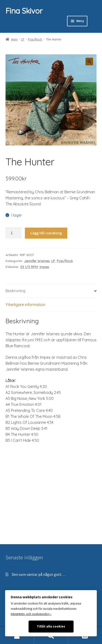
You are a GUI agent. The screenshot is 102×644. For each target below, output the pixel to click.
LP (23, 39)
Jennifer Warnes (37, 261)
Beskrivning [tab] (15, 291)
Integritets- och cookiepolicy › (31, 614)
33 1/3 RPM (29, 267)
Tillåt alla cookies (51, 626)
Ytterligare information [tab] (25, 305)
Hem (14, 39)
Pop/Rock (35, 39)
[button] (89, 62)
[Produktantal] (14, 233)
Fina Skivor (24, 11)
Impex (44, 267)
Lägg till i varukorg (46, 233)
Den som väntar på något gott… (39, 574)
